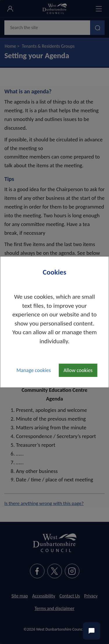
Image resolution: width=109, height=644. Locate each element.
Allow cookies (78, 370)
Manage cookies (34, 370)
